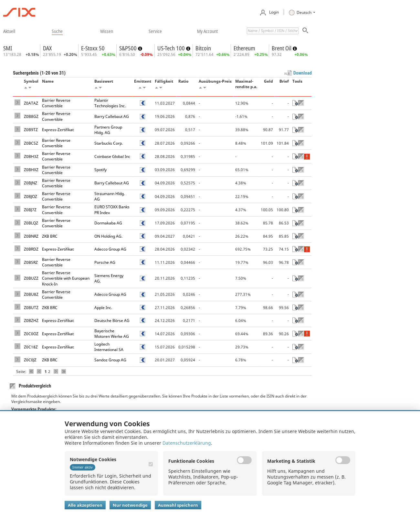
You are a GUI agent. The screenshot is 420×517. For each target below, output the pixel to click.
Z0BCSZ (31, 143)
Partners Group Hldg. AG (108, 130)
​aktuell (9, 31)
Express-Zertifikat (58, 130)
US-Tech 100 (172, 48)
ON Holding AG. (108, 236)
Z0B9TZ (31, 130)
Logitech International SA (109, 347)
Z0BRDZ (31, 249)
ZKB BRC (50, 236)
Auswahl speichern (178, 505)
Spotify (100, 170)
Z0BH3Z (31, 156)
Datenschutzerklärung (187, 443)
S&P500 (129, 48)
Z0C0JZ (30, 360)
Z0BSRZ (31, 262)
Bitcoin (203, 48)
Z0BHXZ (31, 170)
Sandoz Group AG (110, 360)
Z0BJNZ (31, 183)
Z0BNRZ (31, 236)
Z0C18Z (31, 347)
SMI (8, 48)
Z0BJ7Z (30, 210)
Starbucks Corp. (109, 143)
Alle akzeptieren (85, 505)
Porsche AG (105, 262)
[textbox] (273, 31)
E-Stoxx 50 (93, 48)
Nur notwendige (130, 505)
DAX (47, 48)
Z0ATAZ (31, 103)
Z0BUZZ (31, 278)
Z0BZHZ (31, 321)
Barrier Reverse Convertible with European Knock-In (66, 278)
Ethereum (244, 48)
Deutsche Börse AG (112, 321)
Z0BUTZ (31, 308)
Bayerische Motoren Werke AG (112, 334)
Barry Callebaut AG (112, 116)
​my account (207, 31)
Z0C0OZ (31, 334)
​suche (57, 31)
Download (303, 73)
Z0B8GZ (31, 116)
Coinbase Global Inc (112, 156)
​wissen (107, 31)
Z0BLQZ (31, 223)
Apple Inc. (103, 308)
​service (155, 31)
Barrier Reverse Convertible (56, 103)
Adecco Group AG (110, 249)
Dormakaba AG (108, 223)
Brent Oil (282, 48)
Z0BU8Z (31, 294)
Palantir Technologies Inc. (110, 103)
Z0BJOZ (31, 196)
